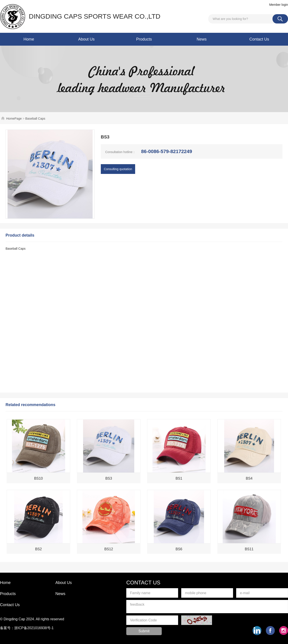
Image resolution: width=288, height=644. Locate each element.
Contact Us (259, 39)
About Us (86, 39)
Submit (144, 631)
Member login (279, 5)
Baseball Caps (35, 119)
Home (29, 39)
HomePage (14, 119)
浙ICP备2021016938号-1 (34, 628)
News (201, 39)
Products (144, 39)
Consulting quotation (118, 169)
